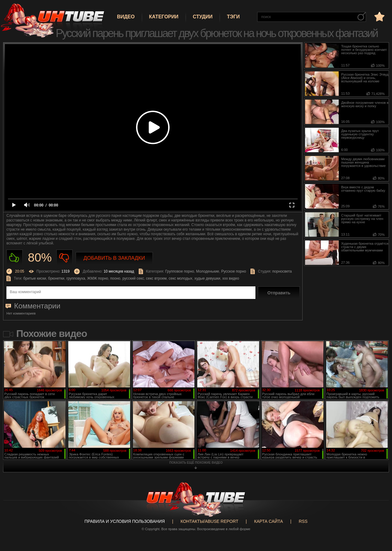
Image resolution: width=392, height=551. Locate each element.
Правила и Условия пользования (125, 521)
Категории (164, 17)
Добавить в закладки (114, 258)
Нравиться (15, 258)
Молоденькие (207, 271)
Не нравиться (64, 258)
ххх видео (231, 278)
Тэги (233, 17)
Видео (126, 17)
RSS (303, 521)
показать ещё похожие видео (196, 463)
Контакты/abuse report (210, 521)
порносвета (282, 271)
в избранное (379, 16)
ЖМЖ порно (98, 278)
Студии (203, 17)
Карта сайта (269, 521)
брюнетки (56, 278)
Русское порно (234, 271)
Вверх (378, 519)
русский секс (133, 278)
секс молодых (181, 278)
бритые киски (35, 278)
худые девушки (207, 278)
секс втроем (156, 278)
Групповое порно (179, 271)
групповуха (76, 278)
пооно (115, 278)
